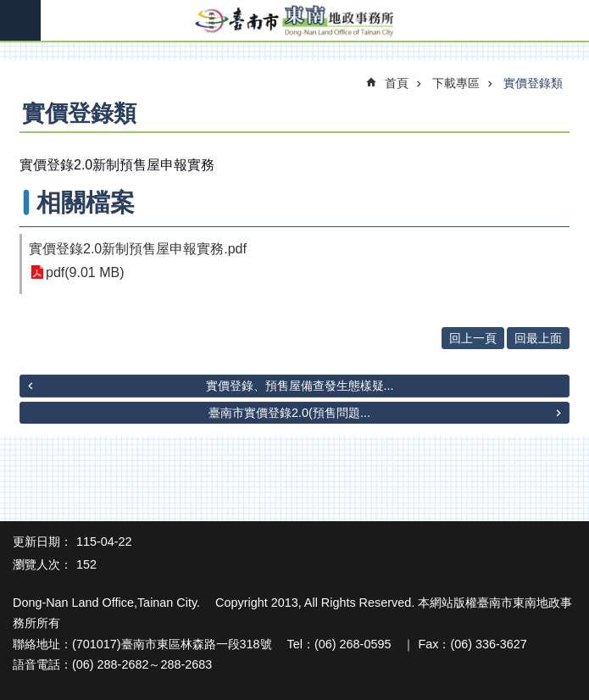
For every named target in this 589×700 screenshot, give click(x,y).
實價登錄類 (533, 83)
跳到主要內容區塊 (9, 9)
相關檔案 (86, 203)
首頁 (397, 83)
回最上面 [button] (538, 338)
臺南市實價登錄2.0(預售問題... (289, 413)
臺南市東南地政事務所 (294, 21)
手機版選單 (20, 20)
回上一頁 (473, 338)
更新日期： (42, 542)
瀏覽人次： (42, 564)
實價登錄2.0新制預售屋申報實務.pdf (138, 249)
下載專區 (456, 83)
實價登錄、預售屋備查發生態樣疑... (300, 386)
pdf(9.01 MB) (85, 272)
